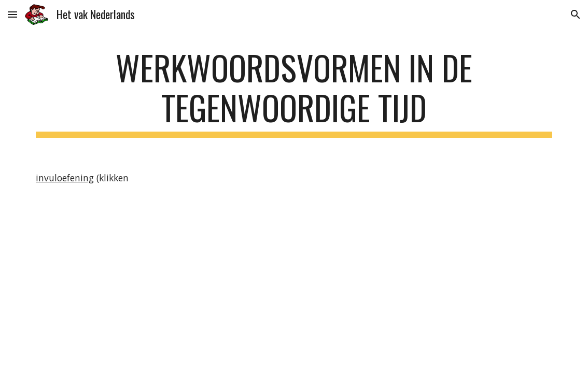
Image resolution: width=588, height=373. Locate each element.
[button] (12, 14)
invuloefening (65, 178)
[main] (294, 93)
